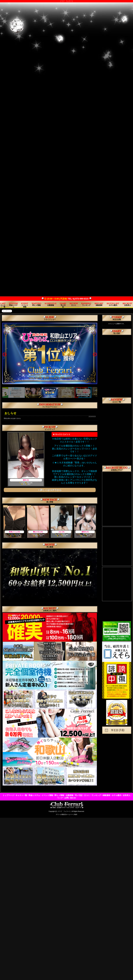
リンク (60, 798)
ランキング (96, 795)
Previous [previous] (5, 355)
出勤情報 (70, 795)
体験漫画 (106, 795)
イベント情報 (47, 795)
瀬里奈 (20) (85, 532)
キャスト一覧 (21, 795)
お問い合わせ (70, 798)
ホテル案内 (116, 795)
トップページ (8, 795)
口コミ (87, 795)
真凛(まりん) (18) (14, 532)
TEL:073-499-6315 (78, 299)
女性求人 (127, 795)
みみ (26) (62, 532)
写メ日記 (79, 795)
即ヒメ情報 (59, 795)
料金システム (34, 795)
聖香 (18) (26, 480)
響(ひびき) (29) (38, 532)
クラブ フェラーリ (64, 811)
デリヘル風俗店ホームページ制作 (67, 814)
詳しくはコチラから (50, 490)
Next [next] (95, 355)
